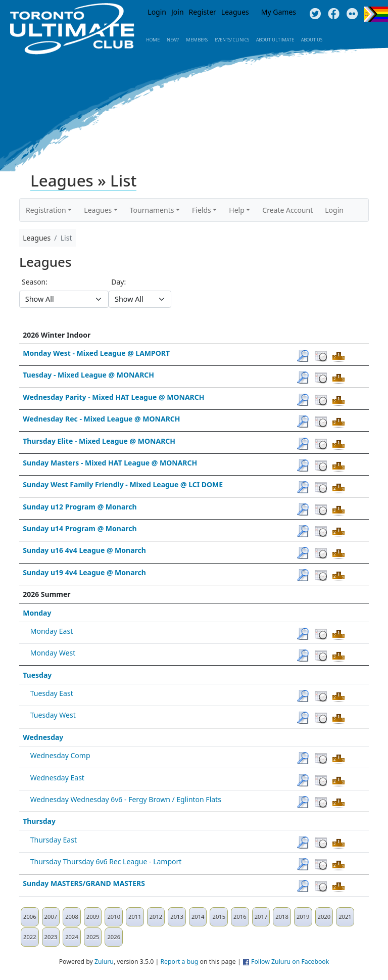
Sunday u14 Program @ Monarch (80, 528)
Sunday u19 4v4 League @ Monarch (84, 572)
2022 (30, 937)
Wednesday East (57, 778)
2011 (135, 917)
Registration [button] (46, 210)
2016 (240, 917)
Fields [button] (202, 210)
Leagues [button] (98, 210)
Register (203, 12)
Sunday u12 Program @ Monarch (80, 507)
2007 (51, 917)
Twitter (315, 14)
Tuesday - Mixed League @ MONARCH (88, 375)
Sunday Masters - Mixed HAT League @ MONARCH (110, 463)
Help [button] (237, 210)
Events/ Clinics (232, 40)
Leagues (235, 12)
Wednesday (43, 737)
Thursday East (54, 840)
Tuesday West (53, 715)
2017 (261, 917)
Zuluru (104, 962)
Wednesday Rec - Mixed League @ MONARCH (101, 419)
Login (157, 12)
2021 (345, 917)
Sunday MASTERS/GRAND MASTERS (84, 883)
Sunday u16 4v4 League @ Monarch (84, 550)
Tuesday (37, 675)
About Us (312, 40)
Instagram (352, 14)
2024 (72, 937)
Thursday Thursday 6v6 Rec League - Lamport (106, 861)
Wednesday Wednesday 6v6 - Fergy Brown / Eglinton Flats (126, 799)
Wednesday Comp (60, 755)
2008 (72, 917)
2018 (282, 917)
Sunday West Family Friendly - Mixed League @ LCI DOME (123, 484)
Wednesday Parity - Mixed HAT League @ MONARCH (113, 397)
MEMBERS (197, 40)
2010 (114, 917)
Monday (37, 613)
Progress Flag (376, 14)
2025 (93, 937)
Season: (35, 282)
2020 (324, 917)
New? (173, 40)
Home (153, 40)
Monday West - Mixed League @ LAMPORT (96, 353)
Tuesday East (52, 693)
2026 (114, 937)
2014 (198, 917)
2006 (30, 917)
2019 (303, 917)
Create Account (287, 210)
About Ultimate (275, 40)
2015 (219, 917)
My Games (279, 12)
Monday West (53, 653)
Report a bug (179, 962)
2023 (51, 937)
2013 (177, 917)
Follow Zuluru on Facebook (290, 962)
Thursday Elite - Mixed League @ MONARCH (99, 441)
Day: (118, 282)
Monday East (52, 631)
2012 (156, 917)
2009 (93, 917)
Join (178, 12)
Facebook (334, 14)
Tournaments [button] (152, 210)
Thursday (39, 821)
